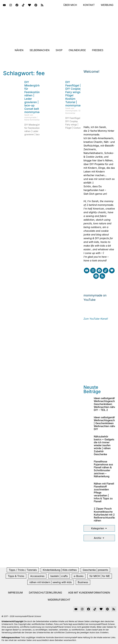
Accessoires (37, 576)
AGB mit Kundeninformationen (89, 593)
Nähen (19, 50)
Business (83, 582)
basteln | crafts (59, 576)
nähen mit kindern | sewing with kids (50, 582)
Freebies (98, 50)
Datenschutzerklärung (45, 593)
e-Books (79, 576)
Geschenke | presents (95, 570)
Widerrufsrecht (59, 600)
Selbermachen (39, 50)
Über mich (70, 5)
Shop (59, 50)
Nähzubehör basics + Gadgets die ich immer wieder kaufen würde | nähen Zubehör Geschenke (104, 445)
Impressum (15, 593)
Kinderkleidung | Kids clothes (60, 570)
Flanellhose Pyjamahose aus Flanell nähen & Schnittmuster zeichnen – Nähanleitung (103, 469)
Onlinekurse (77, 50)
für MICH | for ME (100, 576)
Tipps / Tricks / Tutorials (23, 570)
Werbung (107, 5)
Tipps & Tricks (16, 576)
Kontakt (89, 5)
